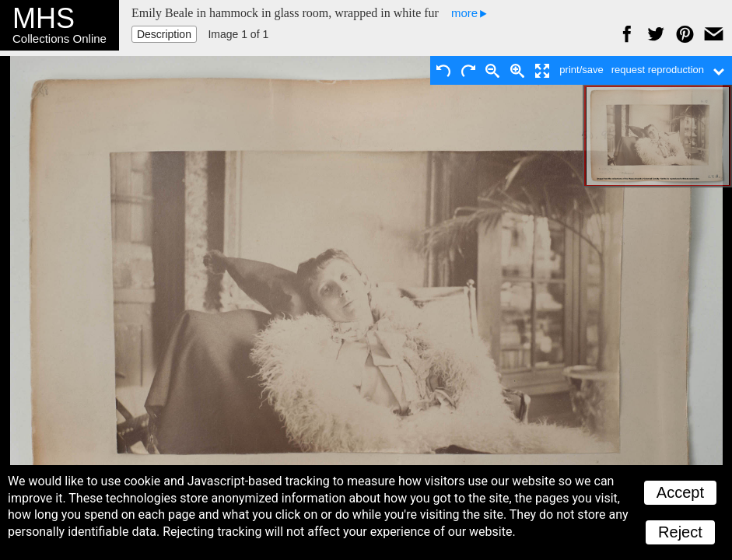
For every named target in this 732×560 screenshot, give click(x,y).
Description (164, 34)
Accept (680, 492)
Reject (680, 532)
